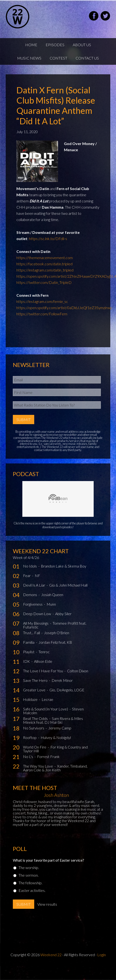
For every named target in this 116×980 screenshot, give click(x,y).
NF (37, 575)
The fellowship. (30, 883)
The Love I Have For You (43, 671)
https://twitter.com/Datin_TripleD (44, 282)
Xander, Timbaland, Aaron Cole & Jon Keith (55, 768)
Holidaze (31, 699)
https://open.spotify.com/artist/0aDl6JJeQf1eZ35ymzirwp (64, 308)
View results (47, 904)
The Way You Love (38, 766)
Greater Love (35, 690)
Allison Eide (43, 661)
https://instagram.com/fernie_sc (42, 301)
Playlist (29, 652)
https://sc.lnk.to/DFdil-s (48, 239)
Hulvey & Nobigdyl (56, 737)
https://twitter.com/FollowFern (42, 314)
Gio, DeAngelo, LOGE (67, 690)
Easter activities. (32, 890)
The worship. (29, 867)
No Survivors (34, 728)
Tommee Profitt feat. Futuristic (55, 625)
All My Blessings (36, 623)
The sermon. (29, 875)
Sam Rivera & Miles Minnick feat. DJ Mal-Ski (53, 720)
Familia (29, 642)
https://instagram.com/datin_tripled (45, 270)
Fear (27, 575)
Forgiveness (33, 604)
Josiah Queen (52, 595)
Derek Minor (62, 680)
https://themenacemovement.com (45, 258)
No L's (28, 756)
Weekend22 (29, 17)
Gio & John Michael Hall (68, 585)
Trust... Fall (32, 633)
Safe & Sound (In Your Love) (46, 709)
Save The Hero (36, 680)
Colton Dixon (78, 671)
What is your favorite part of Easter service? (48, 860)
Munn (51, 604)
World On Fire (35, 747)
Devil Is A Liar (34, 585)
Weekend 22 (51, 955)
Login (101, 955)
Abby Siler (63, 614)
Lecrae (47, 699)
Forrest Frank (48, 756)
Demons (30, 595)
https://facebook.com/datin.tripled (44, 264)
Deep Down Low (37, 614)
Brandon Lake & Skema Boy (64, 566)
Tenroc (44, 652)
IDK (27, 661)
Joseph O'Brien (57, 633)
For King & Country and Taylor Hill (55, 749)
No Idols (30, 566)
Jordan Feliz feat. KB (55, 642)
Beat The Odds (36, 718)
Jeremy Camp (60, 728)
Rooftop (30, 737)
